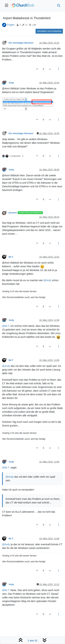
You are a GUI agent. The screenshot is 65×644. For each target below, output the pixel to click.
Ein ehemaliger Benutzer (21, 43)
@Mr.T (6, 326)
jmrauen (13, 213)
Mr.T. (11, 257)
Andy (11, 83)
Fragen (11, 25)
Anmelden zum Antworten (49, 31)
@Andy (47, 280)
